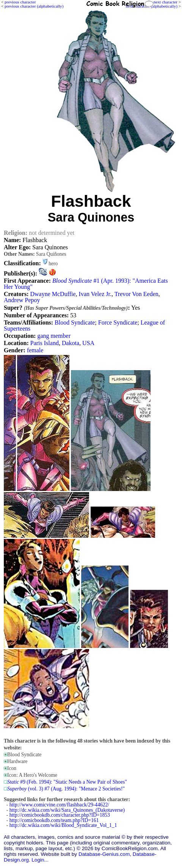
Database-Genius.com (104, 854)
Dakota (71, 343)
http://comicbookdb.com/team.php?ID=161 (54, 820)
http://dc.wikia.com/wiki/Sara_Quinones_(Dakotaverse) (67, 810)
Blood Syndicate (75, 322)
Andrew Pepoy (22, 300)
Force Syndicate (118, 322)
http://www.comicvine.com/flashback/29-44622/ (59, 805)
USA (88, 343)
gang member (54, 336)
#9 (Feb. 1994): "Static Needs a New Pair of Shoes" (67, 782)
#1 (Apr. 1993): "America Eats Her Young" (86, 284)
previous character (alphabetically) (34, 6)
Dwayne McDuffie (53, 294)
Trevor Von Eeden (136, 294)
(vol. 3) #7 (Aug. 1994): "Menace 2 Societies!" (66, 789)
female (35, 350)
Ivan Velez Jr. (95, 294)
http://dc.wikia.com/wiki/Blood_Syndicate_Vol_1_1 (63, 825)
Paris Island (45, 343)
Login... (40, 860)
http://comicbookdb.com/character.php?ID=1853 (60, 815)
